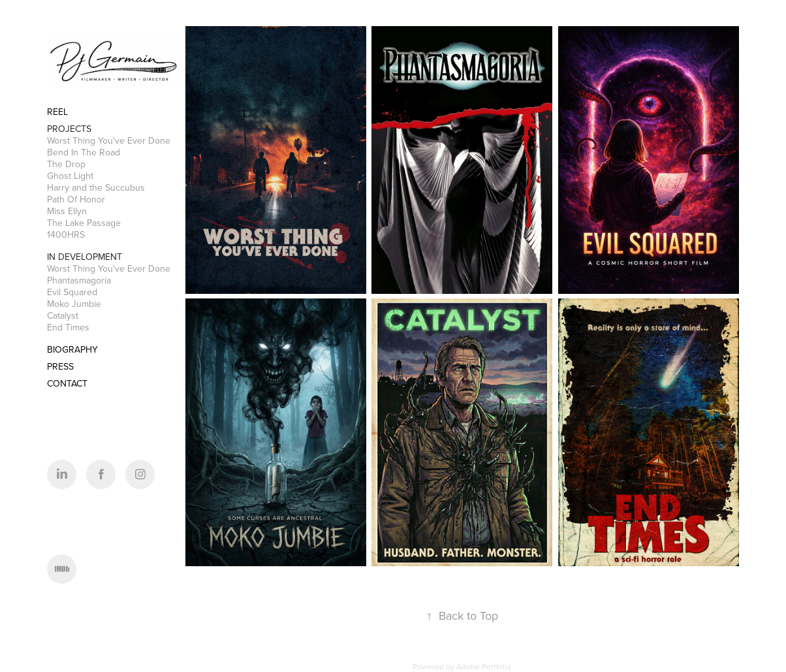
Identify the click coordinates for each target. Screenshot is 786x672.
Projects (69, 129)
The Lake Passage (84, 223)
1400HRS (66, 234)
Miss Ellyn (67, 211)
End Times (68, 327)
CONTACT (67, 383)
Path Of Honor (76, 199)
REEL (57, 112)
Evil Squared (72, 292)
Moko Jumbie (74, 304)
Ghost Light (70, 176)
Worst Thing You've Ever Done (109, 140)
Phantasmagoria (79, 280)
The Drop (66, 164)
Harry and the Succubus (96, 187)
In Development (85, 257)
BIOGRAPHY (72, 349)
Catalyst (63, 315)
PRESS (60, 366)
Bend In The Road (84, 152)
